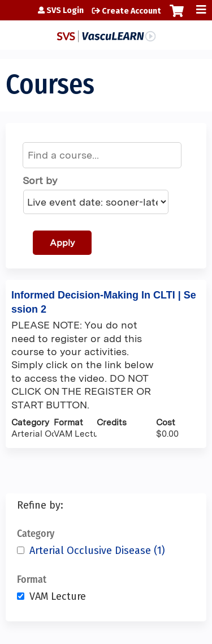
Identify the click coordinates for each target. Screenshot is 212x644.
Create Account (131, 11)
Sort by (40, 180)
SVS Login (65, 11)
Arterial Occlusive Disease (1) (97, 551)
